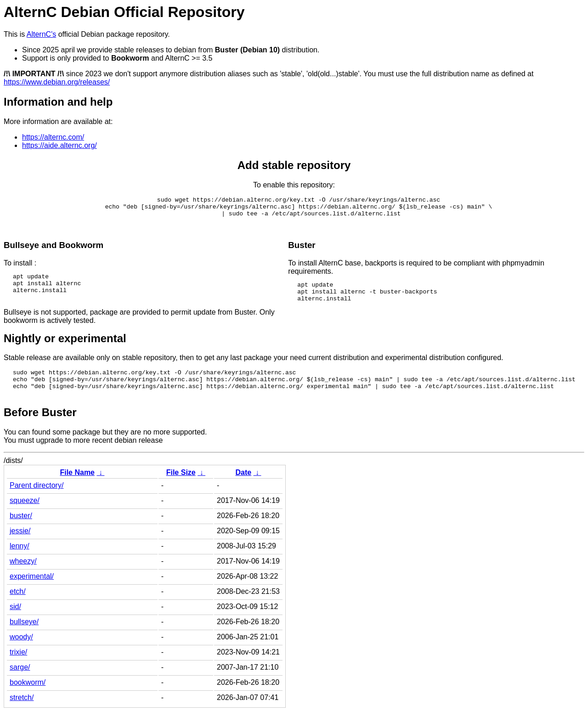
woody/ (21, 653)
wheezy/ (23, 578)
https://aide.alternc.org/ (59, 145)
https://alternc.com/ (53, 137)
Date (243, 489)
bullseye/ (24, 638)
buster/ (21, 532)
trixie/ (18, 669)
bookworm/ (28, 699)
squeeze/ (25, 517)
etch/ (18, 608)
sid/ (15, 623)
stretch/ (22, 714)
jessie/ (20, 547)
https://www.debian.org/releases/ (57, 82)
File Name (77, 489)
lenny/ (20, 562)
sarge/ (20, 684)
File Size (181, 489)
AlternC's (41, 34)
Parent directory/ (37, 502)
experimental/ (32, 593)
